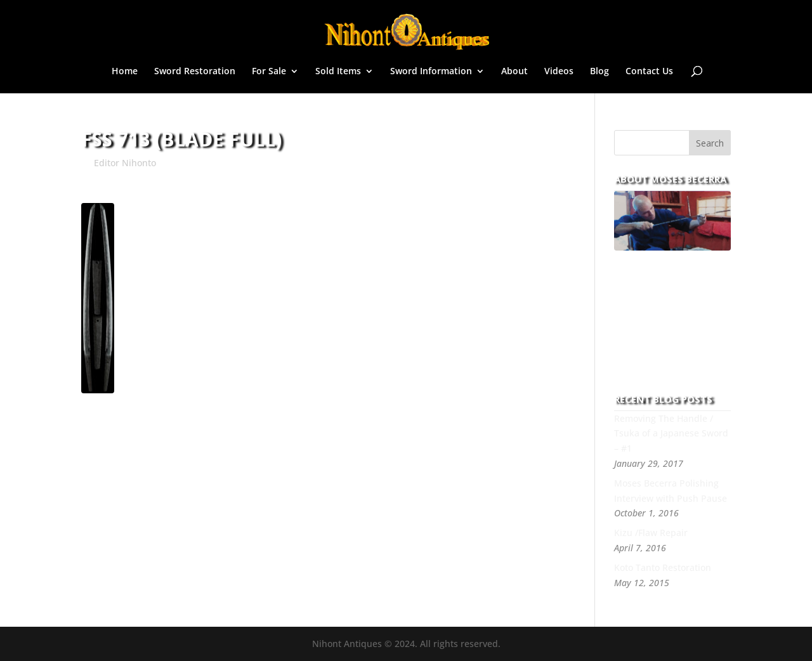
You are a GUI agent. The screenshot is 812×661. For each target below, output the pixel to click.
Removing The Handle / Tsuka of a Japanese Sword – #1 (671, 434)
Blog (599, 72)
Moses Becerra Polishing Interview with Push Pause (671, 491)
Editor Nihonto (125, 163)
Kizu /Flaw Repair (651, 533)
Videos (559, 72)
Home (125, 72)
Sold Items (338, 72)
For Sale (269, 72)
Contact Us (649, 72)
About (514, 72)
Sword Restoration (195, 72)
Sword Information (431, 72)
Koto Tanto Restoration (663, 567)
